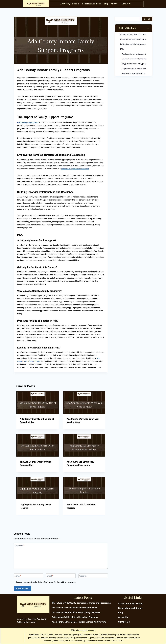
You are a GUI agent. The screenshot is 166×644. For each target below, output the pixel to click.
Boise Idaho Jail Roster (92, 4)
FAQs (122, 49)
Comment (19, 546)
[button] (127, 4)
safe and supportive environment (75, 169)
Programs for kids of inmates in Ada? (135, 69)
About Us (115, 4)
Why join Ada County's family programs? (136, 64)
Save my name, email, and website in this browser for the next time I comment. (46, 582)
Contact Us (126, 4)
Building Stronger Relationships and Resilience (136, 44)
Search (147, 19)
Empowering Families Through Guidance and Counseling (136, 39)
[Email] (61, 576)
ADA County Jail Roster (70, 4)
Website (83, 576)
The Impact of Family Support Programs (133, 34)
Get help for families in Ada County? (134, 59)
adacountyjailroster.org (85, 630)
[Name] (29, 576)
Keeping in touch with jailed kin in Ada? (135, 74)
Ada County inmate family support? (134, 54)
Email (50, 576)
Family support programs (28, 122)
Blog (106, 4)
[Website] (93, 576)
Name (18, 576)
